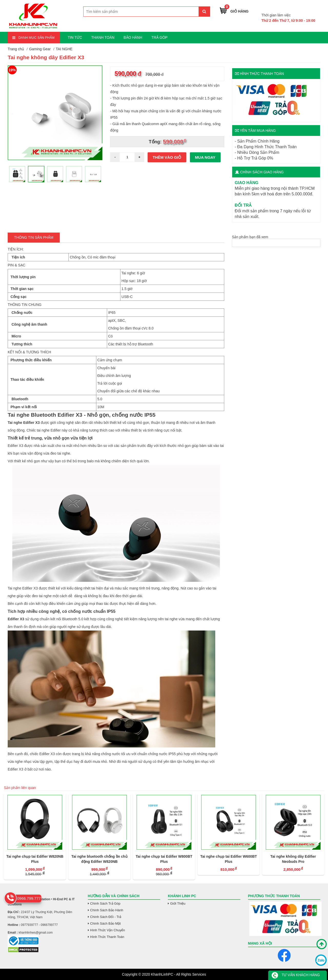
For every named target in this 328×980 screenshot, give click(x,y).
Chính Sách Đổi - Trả (106, 917)
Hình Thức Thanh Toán (107, 937)
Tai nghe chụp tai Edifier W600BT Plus (230, 859)
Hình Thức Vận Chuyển (108, 930)
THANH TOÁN (103, 37)
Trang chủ (16, 49)
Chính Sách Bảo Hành (107, 910)
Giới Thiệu (178, 903)
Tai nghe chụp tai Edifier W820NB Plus (36, 859)
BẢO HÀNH (133, 37)
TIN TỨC (75, 37)
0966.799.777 (303, 7)
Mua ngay (205, 157)
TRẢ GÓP (160, 37)
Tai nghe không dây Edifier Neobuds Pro (294, 859)
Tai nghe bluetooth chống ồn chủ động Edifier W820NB (101, 859)
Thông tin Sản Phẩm (34, 237)
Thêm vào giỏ (167, 157)
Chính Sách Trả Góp (105, 903)
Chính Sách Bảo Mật (106, 923)
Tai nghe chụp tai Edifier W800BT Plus (165, 859)
